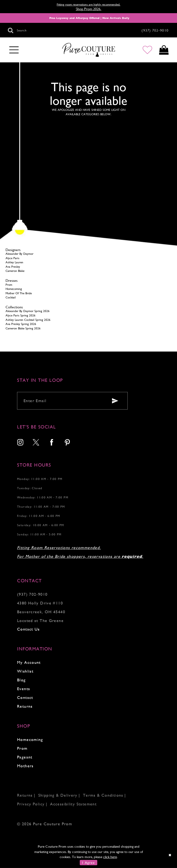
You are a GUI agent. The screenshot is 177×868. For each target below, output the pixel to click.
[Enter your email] (72, 401)
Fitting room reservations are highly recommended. (88, 5)
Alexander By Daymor (19, 254)
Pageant (25, 757)
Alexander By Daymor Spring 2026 (28, 311)
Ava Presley (13, 267)
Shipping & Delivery (58, 795)
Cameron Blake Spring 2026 (23, 328)
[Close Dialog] (170, 855)
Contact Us (28, 629)
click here (110, 857)
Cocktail (11, 297)
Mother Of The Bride (19, 293)
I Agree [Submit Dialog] (88, 863)
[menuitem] (21, 443)
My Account (29, 662)
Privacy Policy (31, 804)
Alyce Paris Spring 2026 (21, 315)
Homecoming (14, 289)
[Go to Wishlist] (147, 50)
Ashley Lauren (14, 262)
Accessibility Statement (73, 804)
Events (24, 689)
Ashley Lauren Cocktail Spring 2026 (28, 320)
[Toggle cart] (164, 50)
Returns (25, 706)
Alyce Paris (12, 258)
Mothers (25, 766)
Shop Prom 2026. (89, 9)
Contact (25, 697)
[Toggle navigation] (14, 50)
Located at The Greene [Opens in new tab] (40, 621)
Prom (9, 285)
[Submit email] (115, 401)
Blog (21, 680)
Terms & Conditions (103, 795)
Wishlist (25, 671)
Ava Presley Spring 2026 (21, 324)
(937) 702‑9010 (32, 594)
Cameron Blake (15, 271)
